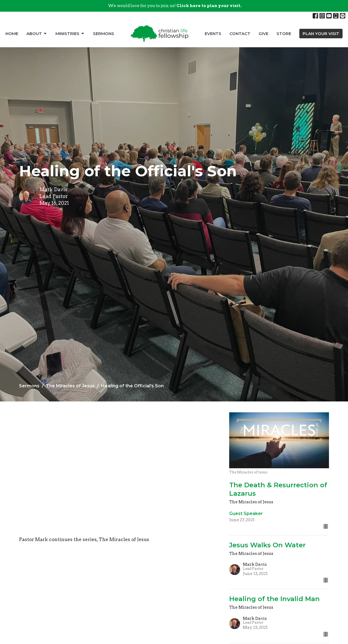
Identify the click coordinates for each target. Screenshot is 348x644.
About (37, 34)
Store (284, 34)
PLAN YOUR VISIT (321, 34)
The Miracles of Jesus (70, 386)
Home (12, 34)
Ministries (70, 34)
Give (263, 34)
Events (213, 34)
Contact (240, 34)
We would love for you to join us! (175, 6)
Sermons (104, 34)
